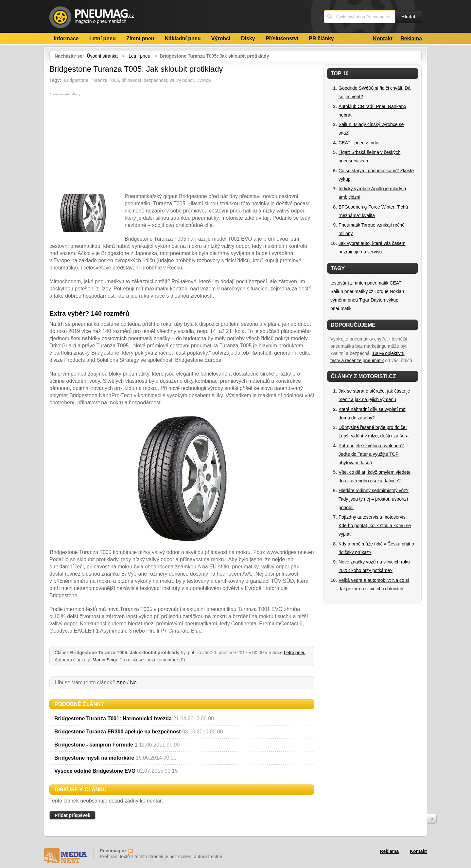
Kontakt (383, 38)
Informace (66, 38)
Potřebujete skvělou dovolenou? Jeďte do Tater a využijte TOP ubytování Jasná (371, 454)
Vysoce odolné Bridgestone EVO (95, 771)
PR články (321, 38)
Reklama (411, 38)
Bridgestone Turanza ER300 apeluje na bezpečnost (117, 732)
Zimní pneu (140, 38)
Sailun (337, 291)
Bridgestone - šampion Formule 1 (96, 745)
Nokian (397, 291)
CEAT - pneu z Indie (359, 143)
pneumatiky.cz (359, 291)
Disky (248, 38)
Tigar (364, 300)
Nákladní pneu (183, 38)
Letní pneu (103, 38)
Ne (133, 683)
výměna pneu (344, 300)
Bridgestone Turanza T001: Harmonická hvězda (113, 719)
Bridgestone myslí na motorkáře (94, 758)
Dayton (378, 300)
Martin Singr (105, 660)
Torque (382, 291)
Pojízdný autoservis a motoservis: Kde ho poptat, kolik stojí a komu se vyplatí (375, 526)
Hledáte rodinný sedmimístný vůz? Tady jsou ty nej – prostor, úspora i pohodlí (374, 499)
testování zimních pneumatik (359, 283)
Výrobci (221, 38)
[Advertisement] (104, 145)
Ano (121, 683)
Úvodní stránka (102, 56)
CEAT (395, 283)
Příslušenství (282, 38)
